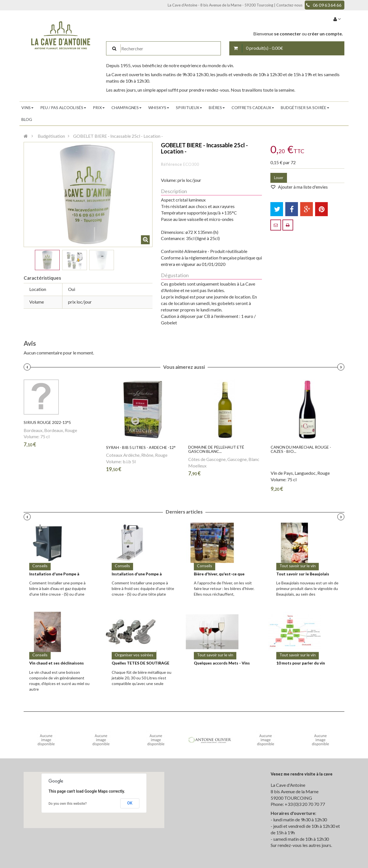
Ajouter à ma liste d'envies (302, 187)
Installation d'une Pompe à (54, 574)
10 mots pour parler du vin (301, 663)
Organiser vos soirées (134, 655)
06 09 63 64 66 (327, 5)
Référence (171, 164)
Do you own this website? (68, 804)
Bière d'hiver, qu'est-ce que (219, 574)
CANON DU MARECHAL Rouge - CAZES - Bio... (301, 449)
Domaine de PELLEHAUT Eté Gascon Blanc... (216, 449)
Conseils (40, 566)
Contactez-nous (289, 5)
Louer (279, 178)
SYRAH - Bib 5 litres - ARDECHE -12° (141, 447)
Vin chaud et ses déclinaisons (57, 663)
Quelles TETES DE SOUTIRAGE (141, 663)
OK (130, 803)
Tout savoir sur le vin (298, 566)
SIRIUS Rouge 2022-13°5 (47, 422)
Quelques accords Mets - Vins (222, 663)
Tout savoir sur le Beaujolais (303, 574)
